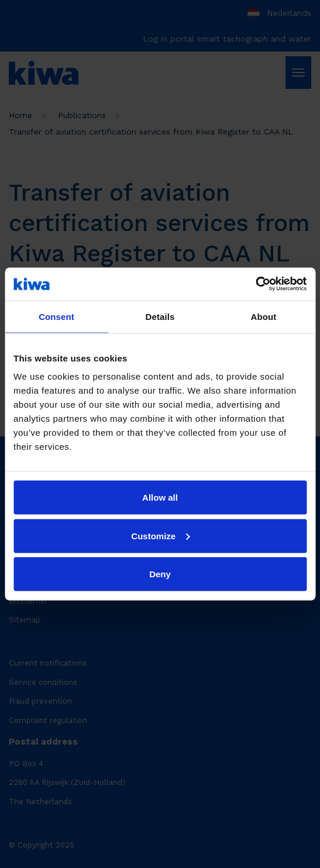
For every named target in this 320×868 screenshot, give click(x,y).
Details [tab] (160, 316)
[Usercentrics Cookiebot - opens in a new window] (255, 284)
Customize (160, 535)
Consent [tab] (56, 316)
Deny (160, 574)
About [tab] (264, 316)
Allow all (160, 497)
